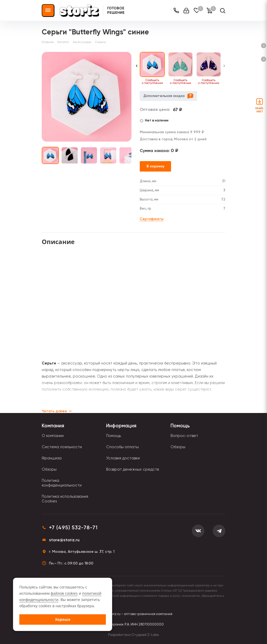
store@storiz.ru (64, 540)
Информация (121, 426)
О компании (53, 436)
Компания (53, 426)
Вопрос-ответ (184, 436)
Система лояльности (62, 447)
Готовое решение (116, 10)
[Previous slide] (137, 68)
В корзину (155, 166)
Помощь (114, 436)
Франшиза (52, 458)
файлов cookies (64, 593)
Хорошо (63, 619)
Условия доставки (123, 458)
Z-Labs (153, 635)
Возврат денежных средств (132, 469)
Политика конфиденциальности (62, 483)
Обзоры (49, 469)
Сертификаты (152, 219)
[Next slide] (224, 68)
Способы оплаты (122, 447)
